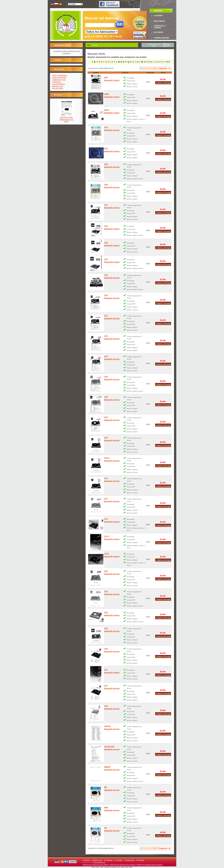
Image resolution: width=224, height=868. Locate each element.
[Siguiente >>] (165, 68)
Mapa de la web (58, 86)
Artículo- (125, 73)
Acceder (158, 16)
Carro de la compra (160, 27)
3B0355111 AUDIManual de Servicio (66, 118)
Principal (158, 11)
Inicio (89, 45)
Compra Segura (162, 38)
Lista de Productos (59, 84)
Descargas (159, 21)
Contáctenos (56, 82)
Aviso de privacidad (59, 77)
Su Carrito (119, 860)
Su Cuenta (141, 860)
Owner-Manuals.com (99, 862)
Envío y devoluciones (60, 75)
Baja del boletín (58, 88)
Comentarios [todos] (62, 45)
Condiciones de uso (59, 80)
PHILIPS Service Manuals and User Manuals (96, 865)
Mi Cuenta (159, 32)
